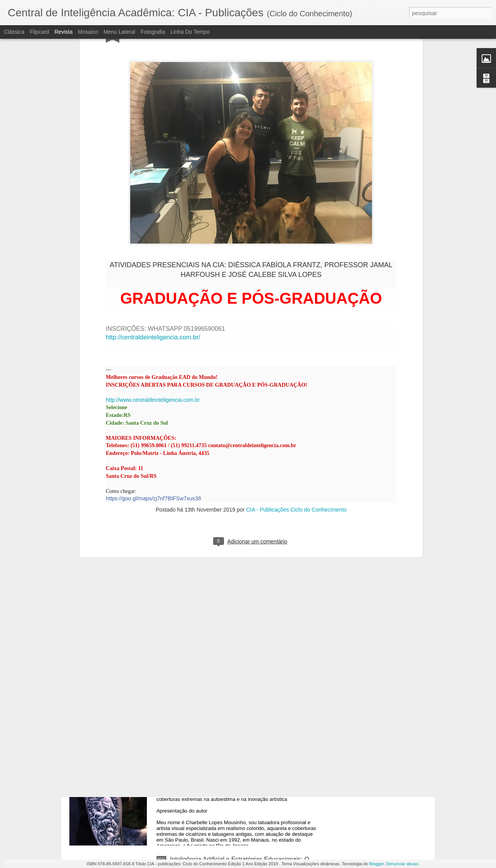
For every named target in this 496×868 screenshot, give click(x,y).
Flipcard (40, 32)
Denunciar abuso (402, 864)
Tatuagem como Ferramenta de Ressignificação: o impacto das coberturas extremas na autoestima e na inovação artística (243, 778)
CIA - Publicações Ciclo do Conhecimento (296, 386)
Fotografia (153, 32)
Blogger (376, 864)
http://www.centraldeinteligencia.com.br (153, 276)
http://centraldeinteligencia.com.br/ (153, 213)
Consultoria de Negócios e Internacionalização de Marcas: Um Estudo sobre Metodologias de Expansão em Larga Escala (244, 690)
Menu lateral (119, 32)
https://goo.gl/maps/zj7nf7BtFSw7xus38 (153, 374)
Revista (63, 32)
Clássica (14, 32)
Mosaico (88, 32)
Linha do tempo (190, 32)
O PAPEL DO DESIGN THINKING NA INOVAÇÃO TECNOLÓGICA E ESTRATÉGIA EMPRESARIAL (239, 599)
